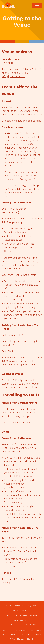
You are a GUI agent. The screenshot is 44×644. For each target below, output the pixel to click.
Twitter (13, 639)
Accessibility (36, 630)
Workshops (34, 616)
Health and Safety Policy (13, 635)
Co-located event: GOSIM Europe (22, 625)
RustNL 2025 (26, 610)
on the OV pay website (24, 179)
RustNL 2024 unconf (22, 620)
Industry (28, 606)
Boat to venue (22, 616)
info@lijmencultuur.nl (14, 76)
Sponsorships (8, 630)
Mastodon (21, 639)
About (36, 606)
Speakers (10, 606)
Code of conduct (23, 630)
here (38, 121)
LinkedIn (31, 639)
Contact (16, 610)
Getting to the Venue (33, 635)
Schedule (19, 606)
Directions (10, 616)
